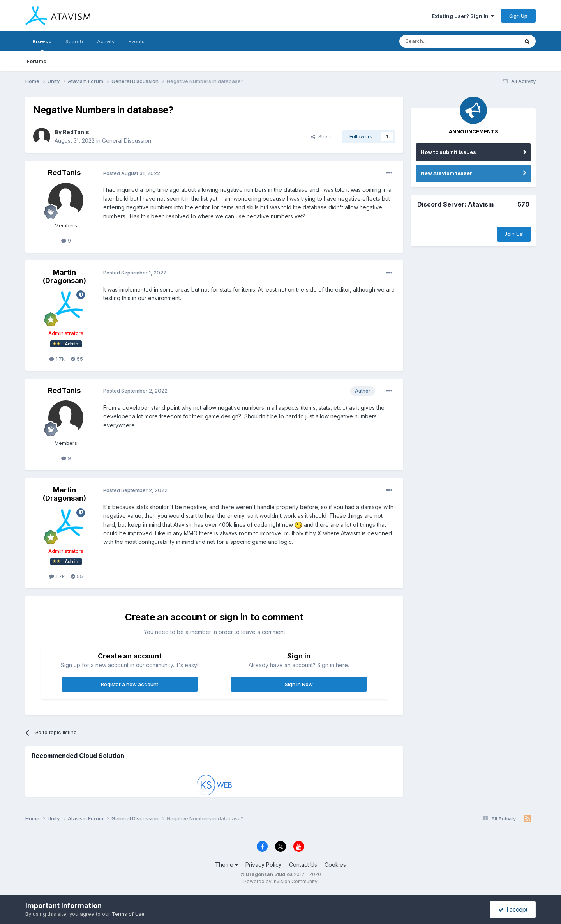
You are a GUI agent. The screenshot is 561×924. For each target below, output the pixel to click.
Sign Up (518, 16)
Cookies (335, 865)
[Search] (439, 41)
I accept (513, 909)
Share (322, 136)
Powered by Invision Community (280, 881)
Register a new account (130, 684)
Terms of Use (128, 914)
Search (74, 41)
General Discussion (127, 141)
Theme (227, 865)
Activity (106, 41)
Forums (36, 61)
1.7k (57, 359)
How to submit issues (448, 152)
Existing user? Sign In (463, 16)
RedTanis (76, 132)
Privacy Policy (264, 865)
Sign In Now (299, 684)
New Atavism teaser (446, 173)
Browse (42, 45)
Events (137, 41)
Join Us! (514, 234)
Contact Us (303, 865)
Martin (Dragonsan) (64, 277)
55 (77, 359)
